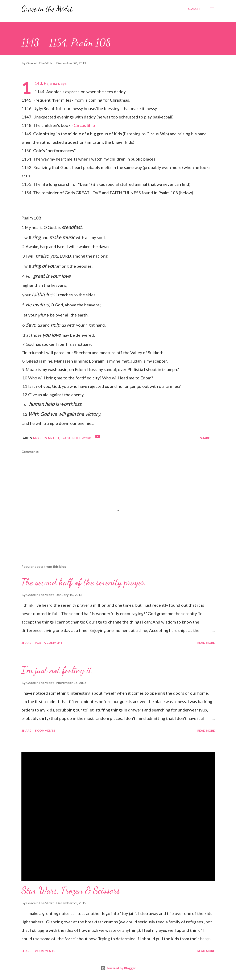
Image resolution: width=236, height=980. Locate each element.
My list (54, 438)
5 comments (45, 731)
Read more (206, 643)
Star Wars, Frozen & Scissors (71, 890)
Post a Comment (49, 643)
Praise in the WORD (76, 438)
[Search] (194, 9)
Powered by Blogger (118, 968)
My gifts (40, 438)
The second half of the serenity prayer (83, 582)
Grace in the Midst (47, 9)
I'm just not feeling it (57, 670)
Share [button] (205, 438)
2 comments (45, 951)
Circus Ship (84, 125)
